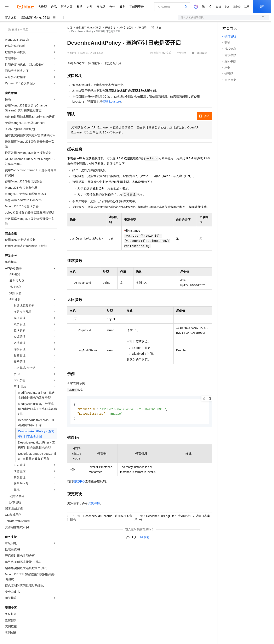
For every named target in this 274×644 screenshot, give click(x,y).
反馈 (144, 538)
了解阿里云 (137, 7)
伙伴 (112, 7)
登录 (262, 7)
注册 (247, 7)
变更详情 (94, 504)
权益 (80, 7)
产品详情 (181, 53)
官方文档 (11, 17)
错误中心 (79, 482)
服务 (122, 7)
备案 (227, 7)
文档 (218, 7)
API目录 (142, 28)
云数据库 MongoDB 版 (36, 17)
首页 (70, 28)
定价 (90, 7)
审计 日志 (156, 28)
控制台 (237, 7)
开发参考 (110, 28)
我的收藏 (202, 53)
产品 (54, 7)
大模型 (42, 7)
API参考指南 (126, 28)
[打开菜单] (7, 7)
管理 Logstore (112, 101)
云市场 (101, 7)
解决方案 (67, 7)
